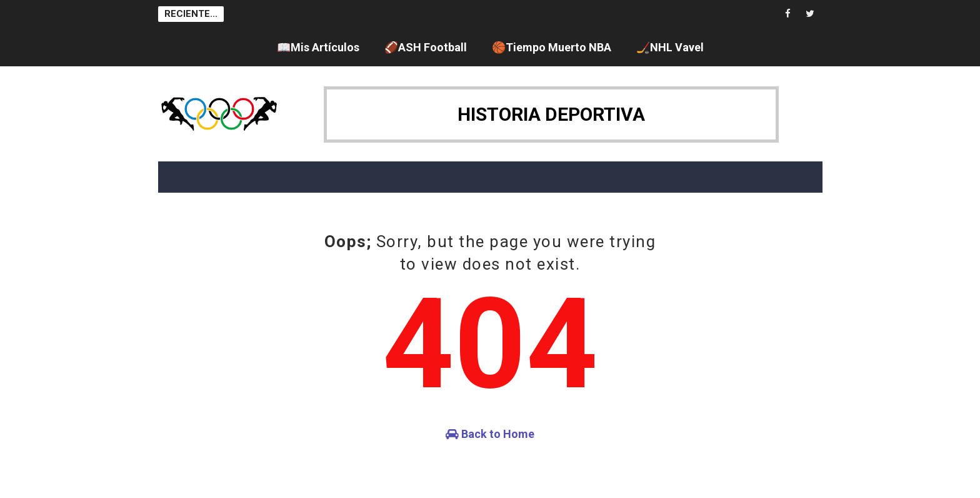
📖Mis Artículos (318, 47)
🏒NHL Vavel (670, 47)
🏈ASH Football (426, 47)
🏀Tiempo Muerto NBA (552, 47)
